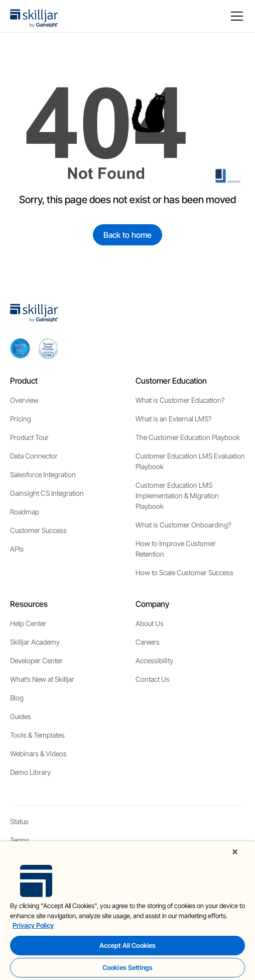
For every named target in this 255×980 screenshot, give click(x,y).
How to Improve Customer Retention (176, 549)
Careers (148, 642)
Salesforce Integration (43, 474)
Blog (17, 698)
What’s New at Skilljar (42, 679)
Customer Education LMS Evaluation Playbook (190, 461)
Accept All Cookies (127, 945)
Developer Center (36, 660)
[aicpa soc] (20, 348)
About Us (150, 623)
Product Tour (29, 437)
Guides (21, 716)
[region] (127, 911)
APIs (17, 549)
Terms (20, 840)
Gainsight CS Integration (47, 493)
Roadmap (25, 512)
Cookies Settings (127, 967)
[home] (34, 16)
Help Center (28, 623)
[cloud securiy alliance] (48, 348)
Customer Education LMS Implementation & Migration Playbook (177, 496)
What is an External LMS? (173, 419)
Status (19, 821)
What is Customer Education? (180, 400)
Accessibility (154, 660)
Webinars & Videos (38, 753)
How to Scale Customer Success (184, 572)
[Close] (235, 852)
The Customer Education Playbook (188, 437)
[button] (235, 16)
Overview (24, 400)
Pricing (21, 419)
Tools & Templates (37, 735)
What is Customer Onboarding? (183, 525)
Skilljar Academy (35, 642)
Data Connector (34, 456)
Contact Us (153, 679)
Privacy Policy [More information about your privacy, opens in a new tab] (33, 925)
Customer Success (38, 530)
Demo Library (30, 772)
